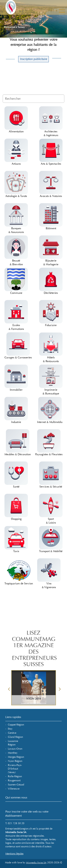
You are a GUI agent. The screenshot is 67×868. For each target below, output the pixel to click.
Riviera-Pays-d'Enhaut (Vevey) (15, 769)
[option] (33, 688)
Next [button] (60, 688)
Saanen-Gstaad (16, 785)
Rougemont (14, 781)
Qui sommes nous (16, 797)
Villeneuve (14, 789)
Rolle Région (15, 776)
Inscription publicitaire (34, 59)
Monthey (13, 753)
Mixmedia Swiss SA (36, 863)
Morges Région (16, 757)
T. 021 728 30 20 (15, 823)
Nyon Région (15, 761)
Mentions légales (14, 854)
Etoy (10, 729)
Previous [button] (9, 688)
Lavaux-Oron (15, 749)
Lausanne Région (13, 743)
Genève (12, 733)
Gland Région (15, 737)
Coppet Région (16, 725)
